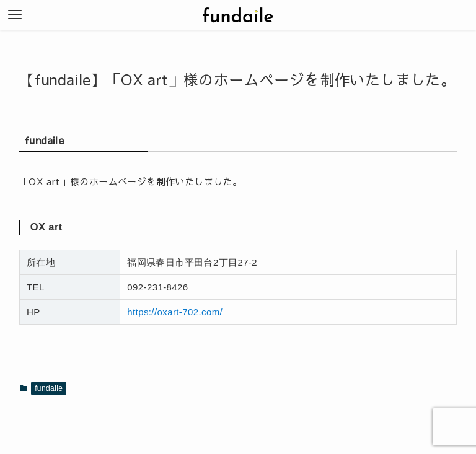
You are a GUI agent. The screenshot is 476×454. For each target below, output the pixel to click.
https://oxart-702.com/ (175, 312)
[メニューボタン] (15, 15)
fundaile (49, 388)
